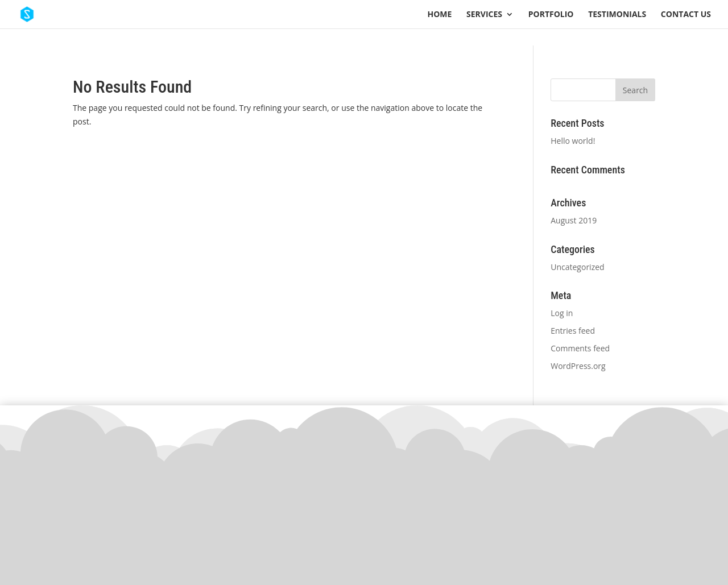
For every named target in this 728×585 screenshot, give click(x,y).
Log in (562, 313)
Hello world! (573, 141)
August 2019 (574, 220)
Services (484, 15)
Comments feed (580, 348)
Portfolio (551, 15)
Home (440, 15)
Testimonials (617, 15)
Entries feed (573, 331)
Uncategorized (577, 267)
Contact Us (686, 15)
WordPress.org (578, 366)
